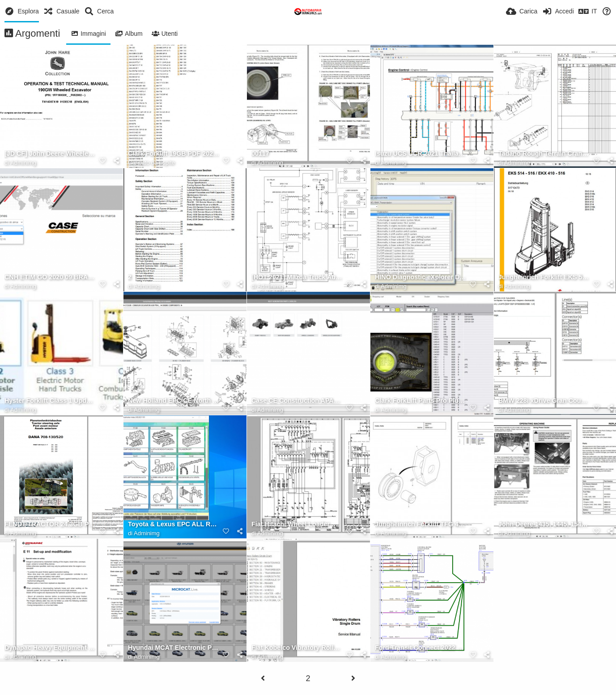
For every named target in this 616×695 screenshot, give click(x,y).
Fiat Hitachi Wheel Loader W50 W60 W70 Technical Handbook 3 (297, 524)
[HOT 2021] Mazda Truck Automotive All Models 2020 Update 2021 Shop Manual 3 (297, 277)
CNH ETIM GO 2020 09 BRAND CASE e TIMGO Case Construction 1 (50, 277)
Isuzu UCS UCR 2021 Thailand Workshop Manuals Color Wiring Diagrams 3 (421, 154)
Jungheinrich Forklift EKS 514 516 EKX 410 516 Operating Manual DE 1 (544, 277)
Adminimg (23, 163)
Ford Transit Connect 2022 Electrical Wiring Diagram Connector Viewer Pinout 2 (421, 648)
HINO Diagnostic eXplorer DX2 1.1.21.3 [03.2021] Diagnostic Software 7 (421, 277)
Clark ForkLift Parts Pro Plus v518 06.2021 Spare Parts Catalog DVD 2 (421, 401)
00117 (260, 154)
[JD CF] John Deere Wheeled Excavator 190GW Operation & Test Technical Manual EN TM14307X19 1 (50, 154)
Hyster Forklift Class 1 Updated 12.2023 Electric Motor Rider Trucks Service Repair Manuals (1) (50, 401)
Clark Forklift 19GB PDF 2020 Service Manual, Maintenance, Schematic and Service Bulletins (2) (174, 154)
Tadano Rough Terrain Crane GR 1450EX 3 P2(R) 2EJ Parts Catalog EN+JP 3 (544, 154)
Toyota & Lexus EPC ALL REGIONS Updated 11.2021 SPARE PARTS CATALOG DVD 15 (174, 524)
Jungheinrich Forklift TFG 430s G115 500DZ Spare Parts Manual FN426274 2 (421, 524)
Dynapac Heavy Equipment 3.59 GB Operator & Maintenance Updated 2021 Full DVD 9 (50, 648)
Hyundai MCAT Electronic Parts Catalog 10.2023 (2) (174, 648)
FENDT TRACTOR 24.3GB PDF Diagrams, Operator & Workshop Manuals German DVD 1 (50, 524)
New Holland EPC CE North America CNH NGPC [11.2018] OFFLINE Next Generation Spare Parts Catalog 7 (174, 401)
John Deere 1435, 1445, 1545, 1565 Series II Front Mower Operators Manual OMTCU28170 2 (544, 524)
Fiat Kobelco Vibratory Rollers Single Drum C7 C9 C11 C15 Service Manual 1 (297, 648)
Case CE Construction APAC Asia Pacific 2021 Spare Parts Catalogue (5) (297, 401)
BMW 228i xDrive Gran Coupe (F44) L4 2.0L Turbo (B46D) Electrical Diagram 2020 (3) (544, 401)
